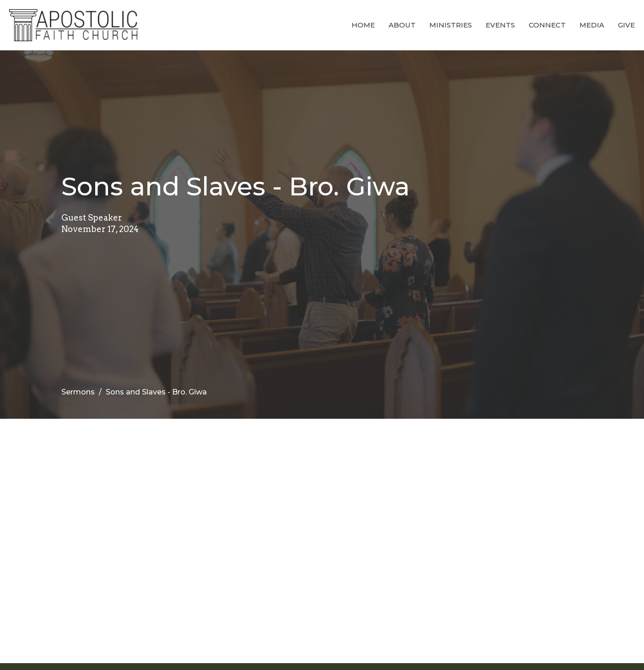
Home (363, 25)
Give (626, 25)
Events (500, 25)
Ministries (451, 25)
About (402, 25)
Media (592, 25)
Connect (547, 25)
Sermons (78, 392)
